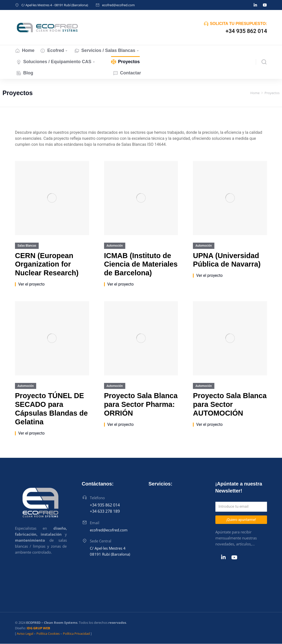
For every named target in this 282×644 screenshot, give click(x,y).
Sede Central (101, 541)
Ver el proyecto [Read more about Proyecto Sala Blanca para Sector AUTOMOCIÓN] (209, 425)
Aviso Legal (25, 634)
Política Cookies (48, 634)
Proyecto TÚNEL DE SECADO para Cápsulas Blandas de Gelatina (51, 409)
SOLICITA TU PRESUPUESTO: (238, 24)
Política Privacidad (76, 634)
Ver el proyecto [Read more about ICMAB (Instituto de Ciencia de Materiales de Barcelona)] (121, 284)
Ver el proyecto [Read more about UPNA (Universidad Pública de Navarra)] (209, 276)
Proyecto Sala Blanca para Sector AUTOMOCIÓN (230, 404)
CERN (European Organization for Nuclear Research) (47, 264)
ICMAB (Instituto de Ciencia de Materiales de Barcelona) (141, 264)
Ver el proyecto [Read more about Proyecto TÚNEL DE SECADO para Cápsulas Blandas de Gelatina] (31, 433)
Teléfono (97, 498)
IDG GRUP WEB (38, 628)
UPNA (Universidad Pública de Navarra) (227, 260)
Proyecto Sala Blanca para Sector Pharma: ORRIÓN (141, 404)
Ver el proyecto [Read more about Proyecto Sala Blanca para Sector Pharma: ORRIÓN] (121, 425)
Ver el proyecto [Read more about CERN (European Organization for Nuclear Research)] (31, 284)
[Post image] (52, 198)
